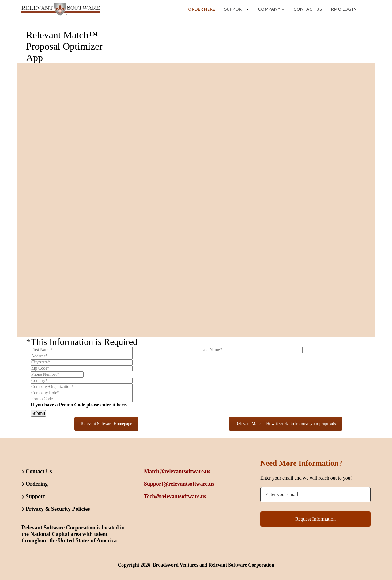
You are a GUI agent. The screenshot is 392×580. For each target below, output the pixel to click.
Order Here (202, 9)
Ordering (37, 484)
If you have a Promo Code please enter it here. (79, 405)
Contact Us (308, 9)
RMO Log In (344, 9)
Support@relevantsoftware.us (179, 484)
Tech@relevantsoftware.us (175, 496)
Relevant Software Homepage (107, 424)
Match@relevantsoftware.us (177, 471)
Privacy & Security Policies (58, 509)
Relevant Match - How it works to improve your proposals (286, 424)
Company (271, 9)
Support (236, 9)
